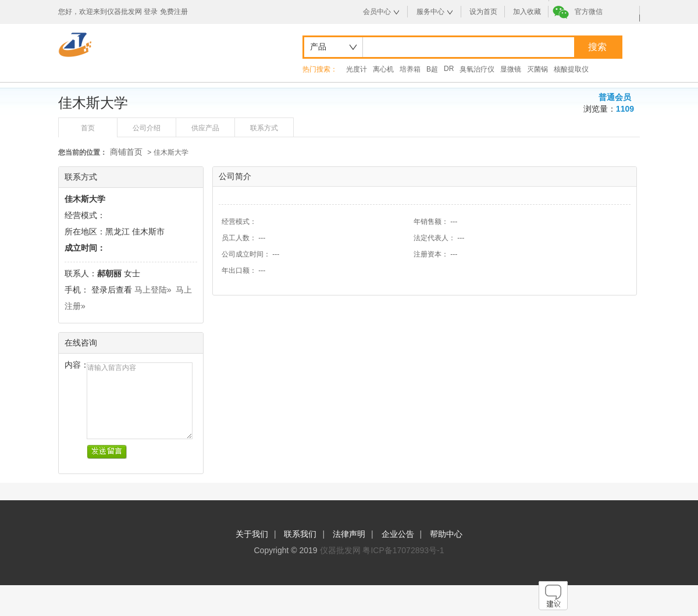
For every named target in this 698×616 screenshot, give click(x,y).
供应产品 (205, 128)
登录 (151, 12)
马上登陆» (153, 290)
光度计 (357, 69)
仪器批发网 (340, 550)
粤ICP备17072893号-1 (403, 550)
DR (449, 69)
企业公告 (398, 534)
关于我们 (252, 534)
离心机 (383, 69)
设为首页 (483, 12)
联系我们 (300, 534)
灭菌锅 (537, 69)
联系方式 (264, 128)
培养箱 (410, 69)
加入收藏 (527, 12)
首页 (88, 128)
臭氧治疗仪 (477, 69)
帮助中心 (446, 534)
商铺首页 (126, 152)
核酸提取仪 (571, 69)
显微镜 (511, 69)
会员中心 (377, 12)
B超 (432, 69)
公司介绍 (147, 128)
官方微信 (589, 12)
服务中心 (430, 12)
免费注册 (174, 12)
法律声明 (349, 534)
